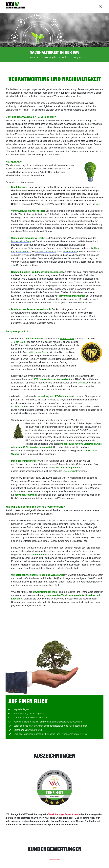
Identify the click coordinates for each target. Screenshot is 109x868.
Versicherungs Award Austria (64, 814)
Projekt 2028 (18, 342)
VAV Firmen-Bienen (39, 352)
